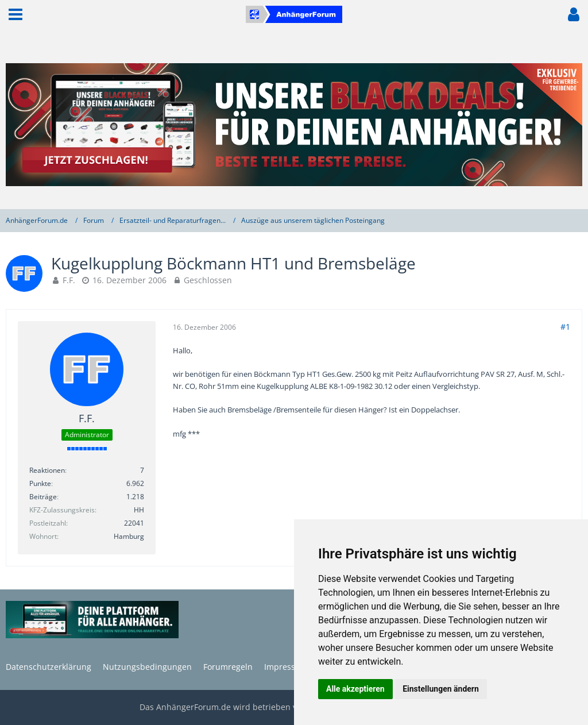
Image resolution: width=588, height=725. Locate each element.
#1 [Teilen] (565, 327)
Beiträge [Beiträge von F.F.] (43, 497)
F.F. (69, 280)
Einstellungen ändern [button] (441, 689)
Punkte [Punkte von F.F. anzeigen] (40, 483)
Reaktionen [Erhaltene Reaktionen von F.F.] (47, 470)
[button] (16, 14)
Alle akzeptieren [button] (355, 689)
